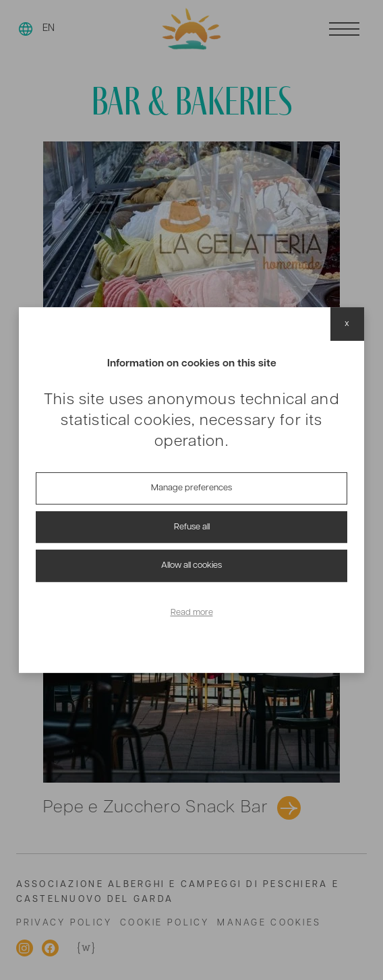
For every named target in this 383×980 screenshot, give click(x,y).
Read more (192, 613)
